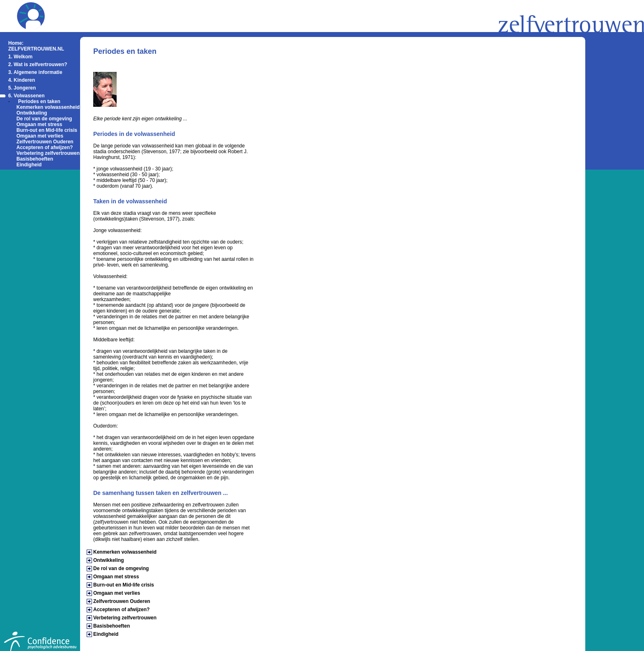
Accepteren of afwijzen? (45, 147)
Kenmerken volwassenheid (48, 107)
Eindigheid (29, 165)
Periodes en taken (39, 101)
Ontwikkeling (32, 113)
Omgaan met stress (39, 124)
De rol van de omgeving (44, 119)
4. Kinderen (22, 80)
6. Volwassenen (26, 96)
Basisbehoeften (35, 159)
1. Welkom (20, 57)
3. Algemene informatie (35, 72)
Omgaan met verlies (40, 136)
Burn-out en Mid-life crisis (47, 130)
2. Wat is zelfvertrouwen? (38, 64)
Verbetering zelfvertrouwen (48, 153)
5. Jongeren (22, 88)
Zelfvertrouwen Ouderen (45, 142)
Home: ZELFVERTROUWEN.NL (36, 46)
